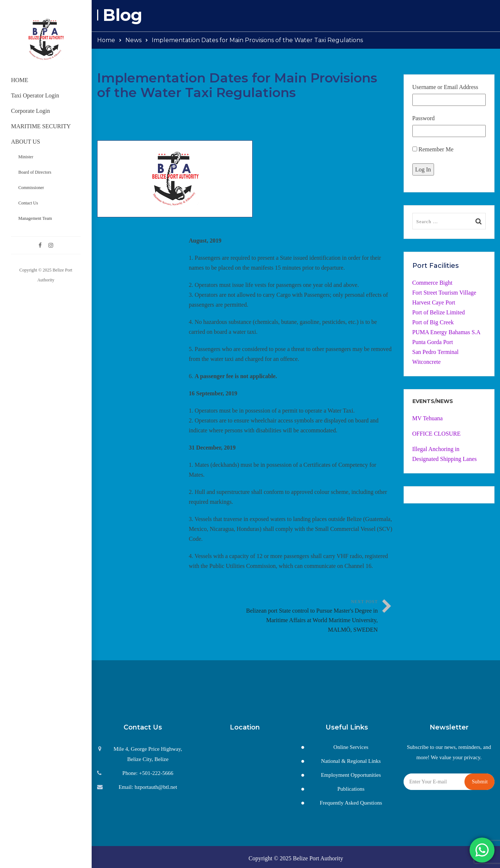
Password (424, 118)
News (133, 40)
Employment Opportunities (351, 775)
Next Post (311, 617)
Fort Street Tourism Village (444, 293)
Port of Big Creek (433, 322)
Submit (480, 782)
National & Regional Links (351, 761)
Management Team (35, 218)
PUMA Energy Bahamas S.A (446, 332)
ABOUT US (25, 142)
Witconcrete (427, 362)
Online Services (351, 747)
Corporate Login (30, 111)
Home (106, 40)
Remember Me (433, 149)
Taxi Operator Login (35, 95)
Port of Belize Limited (439, 312)
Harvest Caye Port (434, 302)
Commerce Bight (433, 283)
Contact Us (28, 203)
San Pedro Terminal (436, 352)
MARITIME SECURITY (41, 126)
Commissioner (31, 188)
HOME (20, 80)
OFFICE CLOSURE (437, 434)
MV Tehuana (428, 418)
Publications (351, 789)
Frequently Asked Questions (351, 803)
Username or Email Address (445, 87)
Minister (26, 157)
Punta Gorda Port (433, 342)
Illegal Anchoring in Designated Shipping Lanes (445, 454)
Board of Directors (35, 172)
